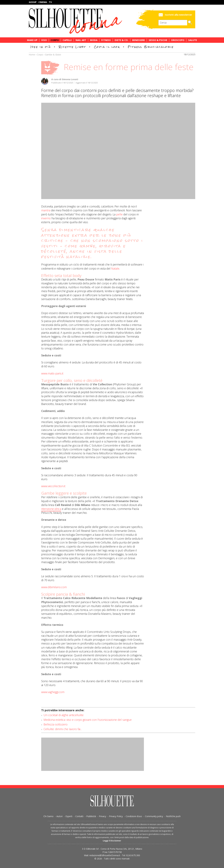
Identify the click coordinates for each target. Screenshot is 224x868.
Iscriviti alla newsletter (178, 15)
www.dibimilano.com (54, 587)
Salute (193, 40)
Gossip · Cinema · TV (40, 2)
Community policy (154, 816)
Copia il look (107, 47)
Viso (44, 40)
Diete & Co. (121, 40)
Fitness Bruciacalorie (151, 47)
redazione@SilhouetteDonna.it (105, 855)
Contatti (79, 816)
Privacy (103, 816)
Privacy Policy (116, 816)
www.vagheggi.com (53, 692)
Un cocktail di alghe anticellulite (64, 715)
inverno (46, 218)
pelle (119, 214)
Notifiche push (173, 816)
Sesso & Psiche (158, 40)
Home (32, 55)
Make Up (32, 40)
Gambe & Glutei (53, 55)
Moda (94, 40)
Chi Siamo (48, 816)
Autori (59, 816)
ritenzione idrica (51, 509)
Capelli (67, 40)
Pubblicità (91, 816)
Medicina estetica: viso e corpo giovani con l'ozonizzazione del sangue (88, 720)
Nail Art (81, 40)
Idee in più (41, 47)
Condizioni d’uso (134, 816)
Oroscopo (178, 40)
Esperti (69, 816)
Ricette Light (72, 47)
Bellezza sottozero (56, 724)
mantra (46, 210)
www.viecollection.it (53, 486)
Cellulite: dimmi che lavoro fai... (63, 729)
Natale (115, 268)
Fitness (106, 40)
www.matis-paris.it (52, 373)
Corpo (55, 40)
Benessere (139, 40)
